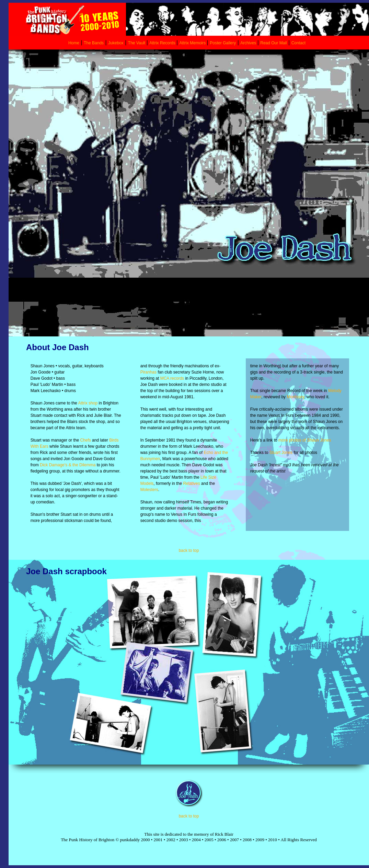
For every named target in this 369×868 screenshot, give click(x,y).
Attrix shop (88, 403)
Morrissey (295, 397)
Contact (298, 43)
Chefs (85, 440)
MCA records (172, 378)
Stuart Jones (281, 453)
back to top (189, 550)
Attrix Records (162, 43)
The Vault (137, 43)
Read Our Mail (273, 43)
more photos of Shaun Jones (304, 440)
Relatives (191, 483)
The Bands (94, 43)
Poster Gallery (223, 43)
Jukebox (116, 43)
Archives (249, 43)
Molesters (149, 490)
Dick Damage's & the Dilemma (68, 465)
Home (74, 43)
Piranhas (148, 372)
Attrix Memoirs (193, 43)
